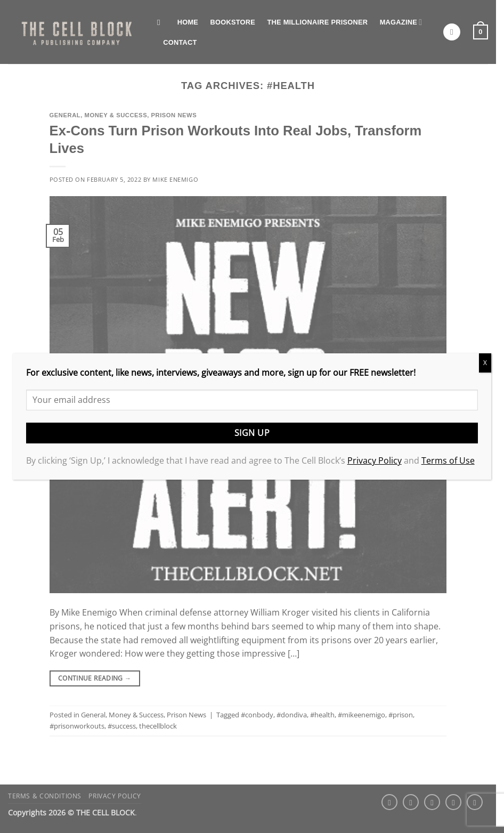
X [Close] (485, 363)
